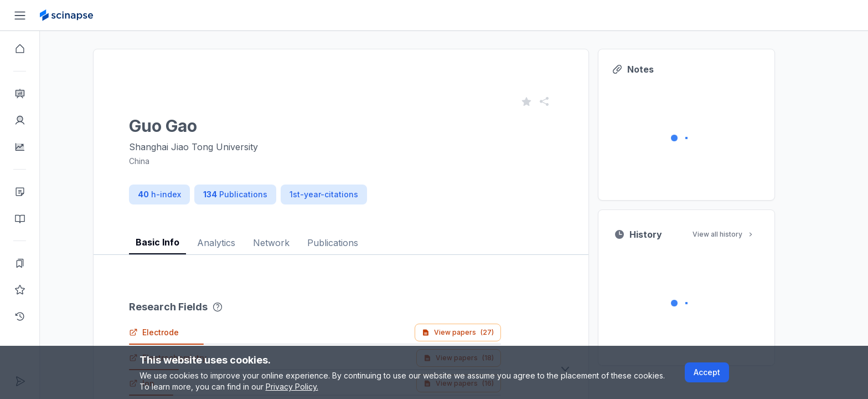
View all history (743, 234)
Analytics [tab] (236, 243)
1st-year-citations (344, 194)
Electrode (174, 332)
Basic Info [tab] (177, 242)
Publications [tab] (353, 243)
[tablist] (361, 234)
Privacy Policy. (292, 387)
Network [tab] (291, 243)
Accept (707, 372)
